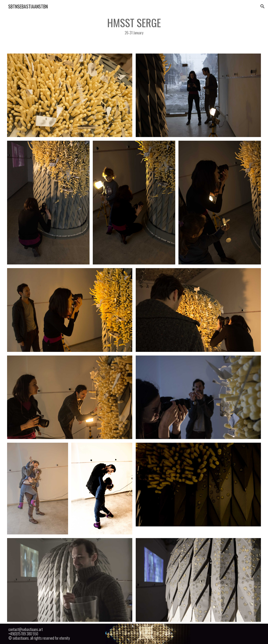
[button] (263, 6)
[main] (134, 26)
